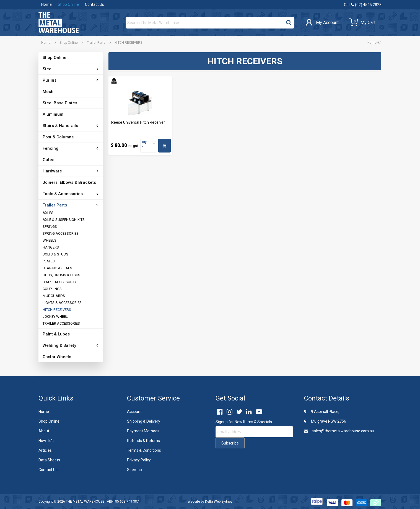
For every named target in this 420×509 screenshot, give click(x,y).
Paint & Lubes (56, 334)
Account (134, 412)
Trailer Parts (96, 43)
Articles (45, 450)
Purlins (50, 80)
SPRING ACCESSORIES (61, 233)
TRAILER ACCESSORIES (61, 323)
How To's (46, 441)
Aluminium (53, 114)
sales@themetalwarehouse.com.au (339, 431)
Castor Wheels (57, 357)
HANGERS (51, 247)
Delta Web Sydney (219, 502)
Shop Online (68, 4)
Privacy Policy (139, 460)
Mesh (48, 92)
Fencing (50, 148)
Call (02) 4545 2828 (363, 5)
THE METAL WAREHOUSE (85, 502)
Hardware (52, 171)
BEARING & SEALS (57, 268)
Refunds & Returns (143, 441)
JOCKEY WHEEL (55, 316)
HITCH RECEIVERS (57, 310)
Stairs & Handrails (60, 126)
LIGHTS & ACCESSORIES (62, 303)
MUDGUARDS (54, 296)
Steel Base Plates (60, 103)
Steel (48, 69)
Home (46, 4)
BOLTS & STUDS (55, 254)
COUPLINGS (52, 289)
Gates (48, 160)
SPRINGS (50, 227)
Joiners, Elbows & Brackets (69, 182)
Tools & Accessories (63, 194)
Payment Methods (143, 431)
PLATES (49, 261)
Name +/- (374, 43)
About (44, 431)
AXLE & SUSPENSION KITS (64, 220)
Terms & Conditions (144, 450)
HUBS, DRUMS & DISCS (61, 275)
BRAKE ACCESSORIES (60, 282)
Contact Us (94, 4)
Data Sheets (49, 460)
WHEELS (50, 240)
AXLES (48, 213)
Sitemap (134, 470)
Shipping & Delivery (144, 421)
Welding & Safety (59, 345)
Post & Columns (58, 137)
